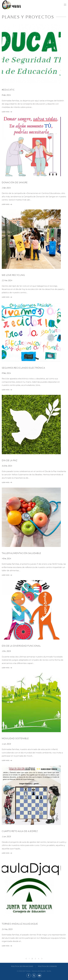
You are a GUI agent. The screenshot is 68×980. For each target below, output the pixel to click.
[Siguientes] (42, 959)
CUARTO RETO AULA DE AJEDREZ (20, 831)
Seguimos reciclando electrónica (23, 368)
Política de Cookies (47, 966)
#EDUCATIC (8, 90)
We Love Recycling (13, 275)
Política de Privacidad (22, 966)
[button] (65, 5)
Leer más (6, 112)
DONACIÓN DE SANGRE (15, 182)
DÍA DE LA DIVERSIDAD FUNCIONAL (21, 646)
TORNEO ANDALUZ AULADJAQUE (20, 924)
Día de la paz (10, 460)
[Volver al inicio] (11, 5)
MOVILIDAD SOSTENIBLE (15, 738)
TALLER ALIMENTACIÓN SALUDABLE (21, 553)
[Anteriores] (26, 959)
